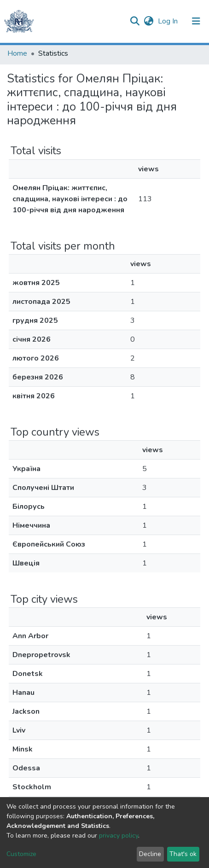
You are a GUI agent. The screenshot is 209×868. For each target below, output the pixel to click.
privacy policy (119, 836)
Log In (169, 21)
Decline (150, 854)
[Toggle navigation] (196, 21)
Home (17, 53)
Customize (21, 854)
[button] (148, 21)
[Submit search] (135, 21)
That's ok (183, 854)
